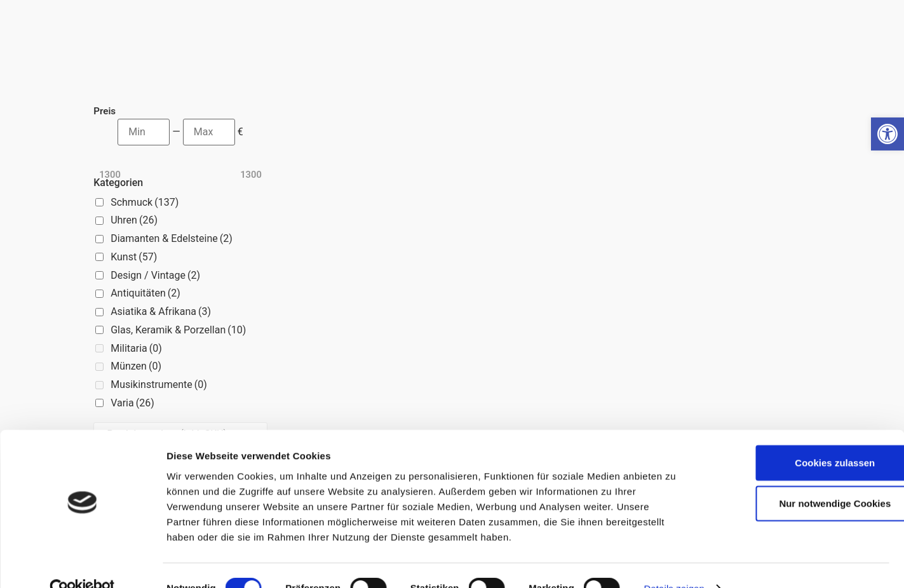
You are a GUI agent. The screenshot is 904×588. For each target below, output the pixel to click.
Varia (132, 403)
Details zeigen (674, 563)
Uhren (134, 220)
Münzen (136, 366)
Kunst (134, 257)
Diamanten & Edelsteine (172, 238)
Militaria (136, 348)
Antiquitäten (145, 293)
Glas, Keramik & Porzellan (178, 330)
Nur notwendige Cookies (798, 478)
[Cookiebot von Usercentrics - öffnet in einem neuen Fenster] (82, 563)
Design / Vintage (155, 275)
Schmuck (145, 202)
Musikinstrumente (159, 384)
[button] (887, 134)
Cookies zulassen (798, 437)
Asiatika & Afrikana (161, 311)
